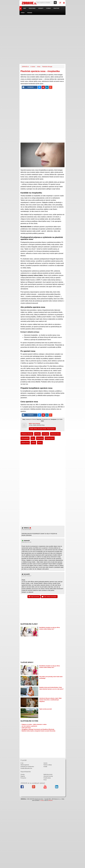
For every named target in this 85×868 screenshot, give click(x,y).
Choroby (22, 774)
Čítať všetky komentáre (49, 597)
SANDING (50, 800)
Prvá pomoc (23, 778)
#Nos (33, 438)
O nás (22, 763)
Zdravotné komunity (48, 776)
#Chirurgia (45, 434)
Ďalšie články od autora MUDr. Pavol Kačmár (42, 429)
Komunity (41, 8)
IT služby (42, 800)
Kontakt (45, 767)
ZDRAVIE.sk (25, 67)
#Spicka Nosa (25, 443)
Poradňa (30, 13)
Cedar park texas (26, 728)
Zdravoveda (32, 8)
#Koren (40, 443)
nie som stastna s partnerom (29, 726)
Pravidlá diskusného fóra (26, 768)
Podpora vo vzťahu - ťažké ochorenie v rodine (34, 724)
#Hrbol (33, 443)
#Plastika (37, 434)
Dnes (25, 8)
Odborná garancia (25, 765)
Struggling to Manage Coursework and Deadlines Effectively (38, 729)
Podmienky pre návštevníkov (27, 767)
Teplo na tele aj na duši (46, 709)
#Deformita (40, 438)
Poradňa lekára (47, 778)
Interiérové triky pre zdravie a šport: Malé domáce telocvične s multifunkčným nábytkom (50, 700)
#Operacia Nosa (55, 434)
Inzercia (45, 763)
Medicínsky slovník (48, 774)
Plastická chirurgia (47, 67)
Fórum (23, 13)
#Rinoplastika (25, 438)
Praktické (56, 8)
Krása (39, 67)
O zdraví (48, 8)
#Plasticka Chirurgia (27, 434)
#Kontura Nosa (50, 438)
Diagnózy (23, 776)
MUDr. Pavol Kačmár (34, 424)
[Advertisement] (42, 27)
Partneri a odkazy (48, 765)
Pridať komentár (34, 597)
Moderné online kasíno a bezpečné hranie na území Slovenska (38, 731)
